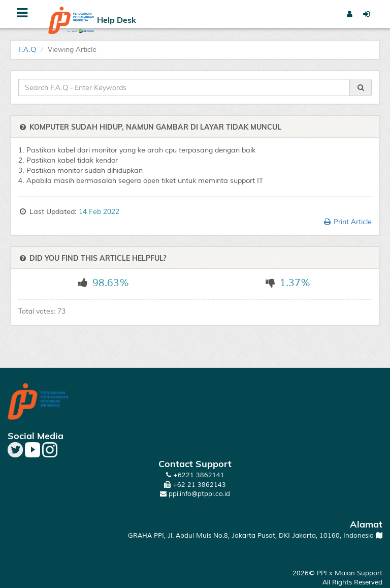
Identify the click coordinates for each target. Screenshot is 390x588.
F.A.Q (27, 50)
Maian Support (359, 573)
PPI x (326, 573)
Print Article (347, 222)
